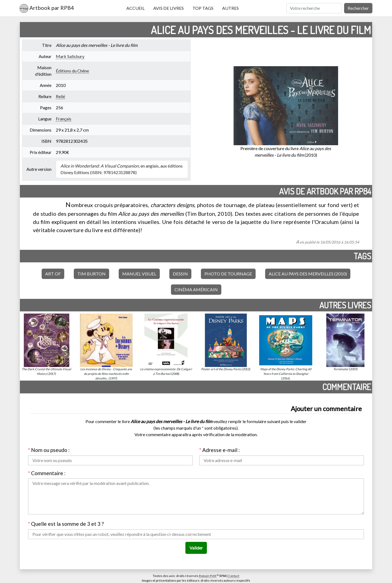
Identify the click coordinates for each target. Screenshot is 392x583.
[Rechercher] (314, 8)
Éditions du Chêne (72, 71)
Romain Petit (208, 576)
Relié (60, 96)
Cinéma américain (196, 289)
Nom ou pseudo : (49, 450)
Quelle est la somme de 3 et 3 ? (66, 524)
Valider (196, 548)
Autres (230, 8)
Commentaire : (47, 473)
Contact (234, 576)
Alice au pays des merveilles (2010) (308, 274)
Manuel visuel (139, 274)
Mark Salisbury (70, 56)
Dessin (180, 274)
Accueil (135, 8)
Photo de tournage (228, 274)
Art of (53, 274)
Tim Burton (91, 274)
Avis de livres (169, 8)
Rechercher (358, 8)
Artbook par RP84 (47, 8)
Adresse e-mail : (220, 450)
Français (64, 119)
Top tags (203, 8)
